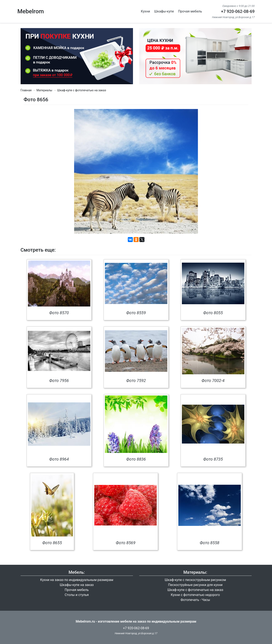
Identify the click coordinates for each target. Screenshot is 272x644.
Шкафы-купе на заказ (77, 585)
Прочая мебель (190, 11)
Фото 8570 (59, 313)
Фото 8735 (213, 459)
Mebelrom (31, 11)
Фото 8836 (136, 459)
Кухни (145, 11)
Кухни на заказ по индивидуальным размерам (77, 580)
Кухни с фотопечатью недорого (195, 595)
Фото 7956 (59, 381)
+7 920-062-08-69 (238, 11)
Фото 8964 (59, 459)
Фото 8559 (136, 313)
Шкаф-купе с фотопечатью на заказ (82, 90)
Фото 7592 (136, 381)
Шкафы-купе (164, 11)
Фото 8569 (125, 543)
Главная (26, 90)
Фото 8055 (213, 313)
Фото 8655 (52, 543)
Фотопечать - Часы (195, 600)
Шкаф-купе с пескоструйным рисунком (195, 580)
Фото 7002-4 (213, 381)
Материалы (44, 90)
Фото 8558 (210, 543)
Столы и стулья (77, 595)
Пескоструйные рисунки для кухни (195, 585)
